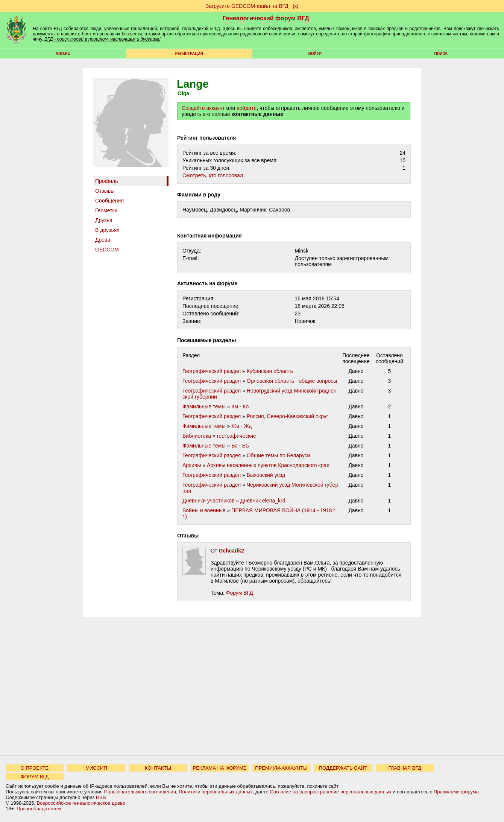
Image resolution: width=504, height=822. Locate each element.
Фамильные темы (204, 406)
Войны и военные (204, 510)
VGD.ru (63, 54)
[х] (295, 6)
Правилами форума (456, 792)
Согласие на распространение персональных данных (330, 792)
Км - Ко (240, 406)
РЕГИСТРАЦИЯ (189, 54)
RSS (101, 797)
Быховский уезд (266, 475)
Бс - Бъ (240, 446)
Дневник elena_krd (263, 501)
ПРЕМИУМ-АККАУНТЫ (281, 768)
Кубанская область (270, 371)
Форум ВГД (240, 593)
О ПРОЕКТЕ (35, 768)
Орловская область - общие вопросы (292, 381)
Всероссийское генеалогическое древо (81, 803)
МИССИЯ (96, 768)
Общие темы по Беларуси (279, 455)
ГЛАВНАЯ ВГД (405, 768)
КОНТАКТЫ (158, 768)
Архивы (192, 465)
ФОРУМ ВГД (35, 777)
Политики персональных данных (216, 792)
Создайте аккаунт (203, 108)
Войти (315, 54)
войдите (247, 108)
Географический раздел (212, 371)
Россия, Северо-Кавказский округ (288, 416)
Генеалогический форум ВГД (266, 18)
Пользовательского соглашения (140, 792)
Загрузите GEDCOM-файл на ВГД (247, 6)
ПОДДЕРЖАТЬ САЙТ (343, 768)
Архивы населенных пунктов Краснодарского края (268, 465)
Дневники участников (208, 501)
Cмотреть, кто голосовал (213, 175)
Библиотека (197, 436)
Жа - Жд (241, 426)
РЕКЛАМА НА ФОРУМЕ (219, 768)
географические (237, 436)
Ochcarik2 (231, 551)
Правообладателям (39, 809)
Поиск (441, 54)
